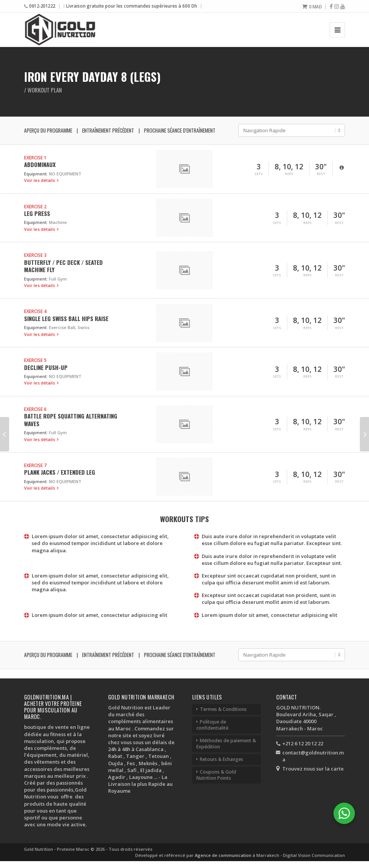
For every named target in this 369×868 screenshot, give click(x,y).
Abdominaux (40, 164)
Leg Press (37, 213)
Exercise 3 (35, 255)
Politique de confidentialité (212, 725)
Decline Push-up (46, 367)
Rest (321, 174)
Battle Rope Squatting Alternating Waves (71, 419)
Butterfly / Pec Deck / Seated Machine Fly (63, 266)
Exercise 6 (35, 409)
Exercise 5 (35, 360)
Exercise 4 (35, 311)
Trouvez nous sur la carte (313, 769)
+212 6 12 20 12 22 (303, 743)
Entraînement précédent (108, 130)
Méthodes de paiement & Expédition (226, 744)
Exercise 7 (35, 465)
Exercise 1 (35, 157)
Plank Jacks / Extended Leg (60, 472)
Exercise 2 (35, 206)
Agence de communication (224, 855)
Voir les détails (40, 180)
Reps (289, 174)
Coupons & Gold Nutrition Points (216, 775)
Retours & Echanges (222, 759)
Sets (259, 174)
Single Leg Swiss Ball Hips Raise (66, 318)
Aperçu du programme (48, 130)
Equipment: (36, 174)
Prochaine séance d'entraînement (180, 130)
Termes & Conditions (223, 709)
